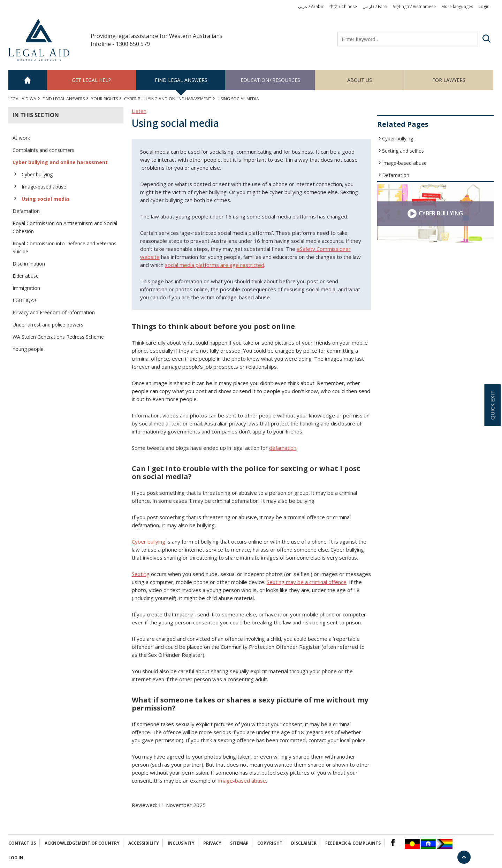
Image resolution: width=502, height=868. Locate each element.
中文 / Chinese (343, 6)
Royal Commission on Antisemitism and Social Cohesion (65, 227)
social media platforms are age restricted (215, 265)
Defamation (26, 211)
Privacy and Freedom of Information (54, 312)
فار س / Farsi (375, 6)
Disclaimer (304, 843)
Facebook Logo (393, 843)
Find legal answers (181, 80)
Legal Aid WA (22, 99)
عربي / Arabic (311, 6)
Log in (16, 858)
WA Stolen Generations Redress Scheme (58, 337)
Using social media (45, 199)
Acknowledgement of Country (82, 843)
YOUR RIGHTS (104, 99)
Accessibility (144, 843)
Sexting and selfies (403, 151)
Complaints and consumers (43, 150)
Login (484, 6)
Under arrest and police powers (48, 325)
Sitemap (239, 843)
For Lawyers (449, 80)
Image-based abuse (44, 187)
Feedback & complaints (353, 843)
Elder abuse (26, 276)
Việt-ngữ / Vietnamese (414, 6)
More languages (457, 6)
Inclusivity (181, 843)
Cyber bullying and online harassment (168, 99)
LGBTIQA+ (25, 300)
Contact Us (22, 843)
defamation (283, 448)
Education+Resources (270, 80)
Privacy (212, 843)
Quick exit (492, 405)
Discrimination (29, 264)
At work (21, 138)
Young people (28, 349)
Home (28, 80)
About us (360, 80)
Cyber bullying (37, 174)
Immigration (26, 288)
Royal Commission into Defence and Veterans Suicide (64, 247)
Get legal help (92, 80)
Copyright (270, 843)
